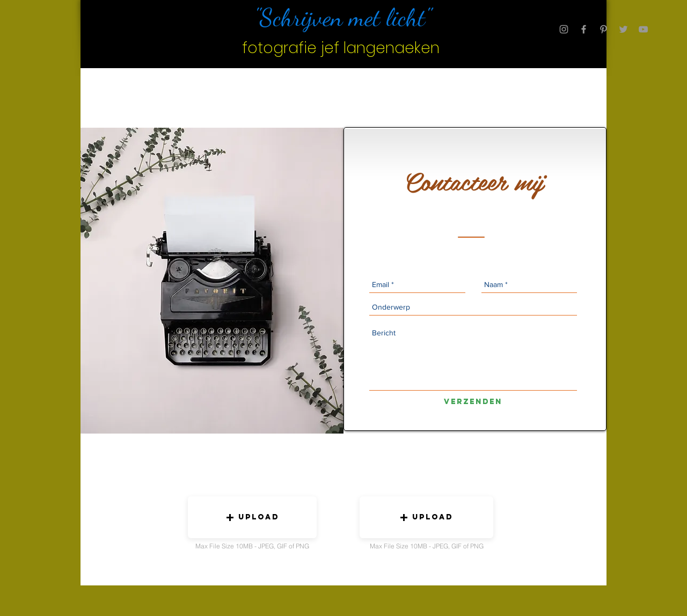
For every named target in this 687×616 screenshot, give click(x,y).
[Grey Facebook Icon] (584, 29)
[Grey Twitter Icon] (623, 29)
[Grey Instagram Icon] (564, 29)
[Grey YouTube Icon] (643, 29)
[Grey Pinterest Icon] (604, 29)
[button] (252, 517)
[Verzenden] (473, 402)
